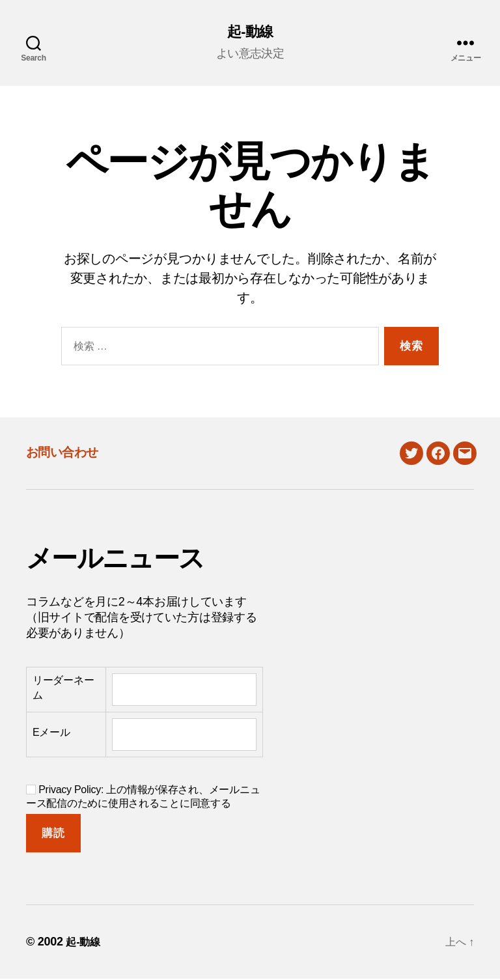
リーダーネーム (63, 689)
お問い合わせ (73, 452)
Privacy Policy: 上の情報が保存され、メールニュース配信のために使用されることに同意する (143, 798)
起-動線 (250, 33)
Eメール (51, 734)
